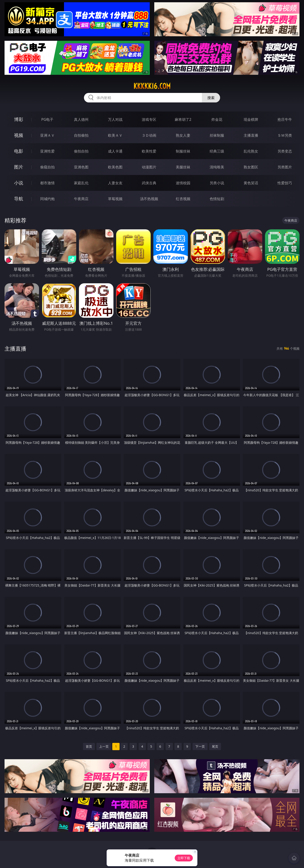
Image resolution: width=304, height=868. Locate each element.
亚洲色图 (81, 167)
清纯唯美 (217, 167)
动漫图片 (149, 167)
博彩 (19, 119)
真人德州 (81, 119)
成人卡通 (115, 151)
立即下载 (184, 858)
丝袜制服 (217, 135)
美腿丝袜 (183, 167)
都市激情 (47, 183)
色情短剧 (217, 199)
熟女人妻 (183, 135)
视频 (19, 135)
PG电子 (47, 119)
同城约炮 (47, 199)
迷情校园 (183, 183)
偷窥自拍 (47, 167)
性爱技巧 (285, 183)
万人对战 (115, 119)
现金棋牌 (251, 119)
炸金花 (217, 119)
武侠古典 (149, 183)
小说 (19, 183)
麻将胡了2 (183, 119)
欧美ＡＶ (115, 135)
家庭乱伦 (81, 183)
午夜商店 (81, 199)
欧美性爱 (149, 151)
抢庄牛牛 (285, 119)
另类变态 (285, 151)
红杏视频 (183, 199)
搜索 (211, 98)
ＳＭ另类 (285, 135)
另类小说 (217, 183)
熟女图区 (251, 167)
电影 (19, 151)
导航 (19, 199)
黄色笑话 (251, 183)
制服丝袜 (183, 151)
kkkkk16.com (152, 86)
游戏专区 (149, 119)
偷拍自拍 (81, 151)
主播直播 (251, 135)
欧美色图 (115, 167)
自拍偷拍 (81, 135)
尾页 (215, 746)
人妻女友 (115, 183)
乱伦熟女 (251, 151)
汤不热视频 (149, 199)
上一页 (104, 746)
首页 (89, 746)
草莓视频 (115, 199)
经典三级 (217, 151)
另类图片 (285, 167)
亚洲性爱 (47, 151)
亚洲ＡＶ (47, 135)
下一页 (200, 746)
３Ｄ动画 (149, 135)
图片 (19, 167)
